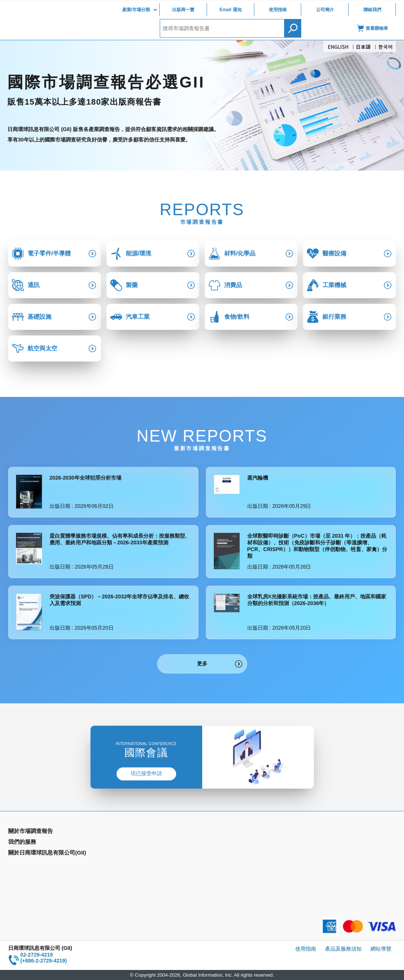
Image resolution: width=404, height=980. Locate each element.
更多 (202, 664)
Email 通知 (230, 10)
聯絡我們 (372, 10)
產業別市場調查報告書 (34, 843)
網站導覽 (381, 949)
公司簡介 (325, 10)
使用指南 (278, 10)
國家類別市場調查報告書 (37, 854)
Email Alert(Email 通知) (133, 843)
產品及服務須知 (343, 949)
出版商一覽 (183, 10)
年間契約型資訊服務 (32, 865)
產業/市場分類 (136, 10)
